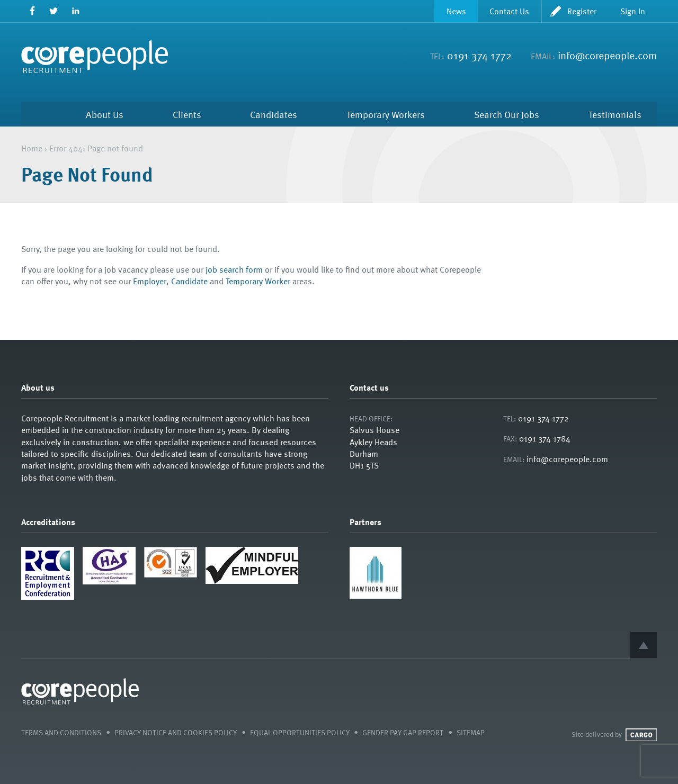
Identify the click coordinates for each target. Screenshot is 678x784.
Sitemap (471, 732)
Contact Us (509, 11)
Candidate (189, 281)
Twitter (54, 11)
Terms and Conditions (61, 732)
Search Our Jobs (507, 114)
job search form (234, 269)
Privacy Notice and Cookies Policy (176, 732)
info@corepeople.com (607, 55)
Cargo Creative (641, 735)
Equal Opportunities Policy (300, 732)
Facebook (32, 11)
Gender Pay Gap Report (403, 732)
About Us (105, 114)
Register (582, 11)
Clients (187, 114)
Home (37, 114)
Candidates (274, 114)
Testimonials (615, 114)
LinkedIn (75, 11)
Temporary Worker (258, 281)
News (456, 11)
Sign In (633, 11)
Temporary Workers (386, 114)
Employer (150, 281)
